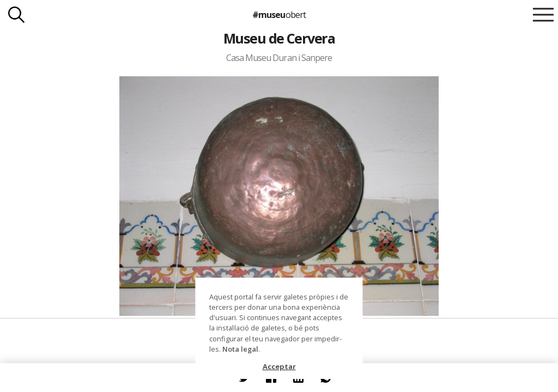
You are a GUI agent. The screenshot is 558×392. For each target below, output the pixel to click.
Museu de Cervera (279, 38)
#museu (279, 15)
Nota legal (240, 349)
